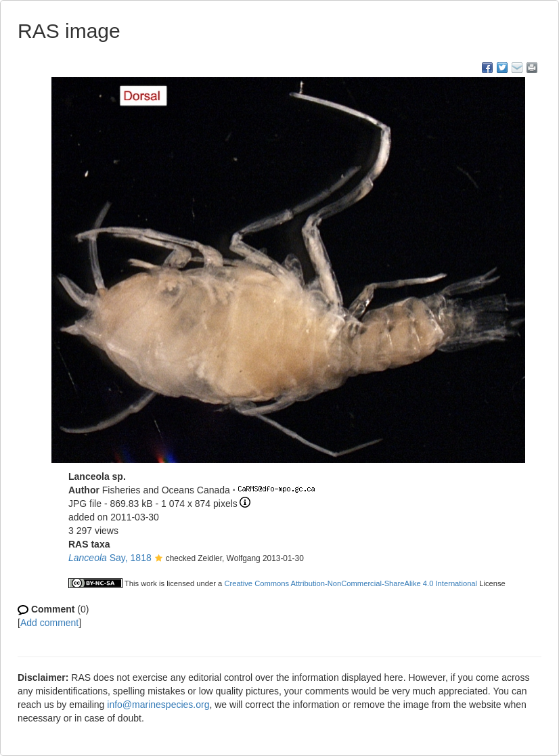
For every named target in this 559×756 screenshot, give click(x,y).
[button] (159, 559)
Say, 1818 (110, 558)
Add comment (49, 623)
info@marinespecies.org (158, 705)
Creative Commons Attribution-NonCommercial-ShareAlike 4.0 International (351, 583)
